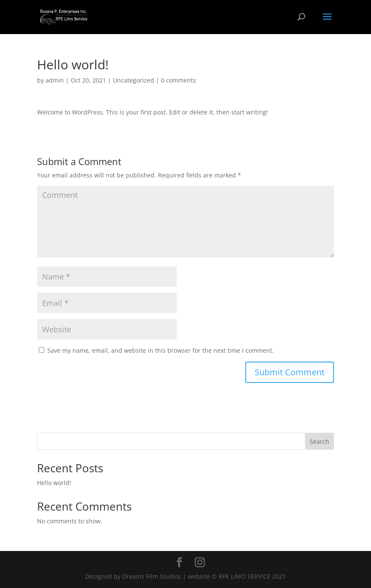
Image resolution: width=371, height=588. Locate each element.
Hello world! (54, 483)
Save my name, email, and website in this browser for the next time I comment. (161, 350)
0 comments (178, 80)
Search (319, 441)
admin (55, 80)
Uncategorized (134, 80)
